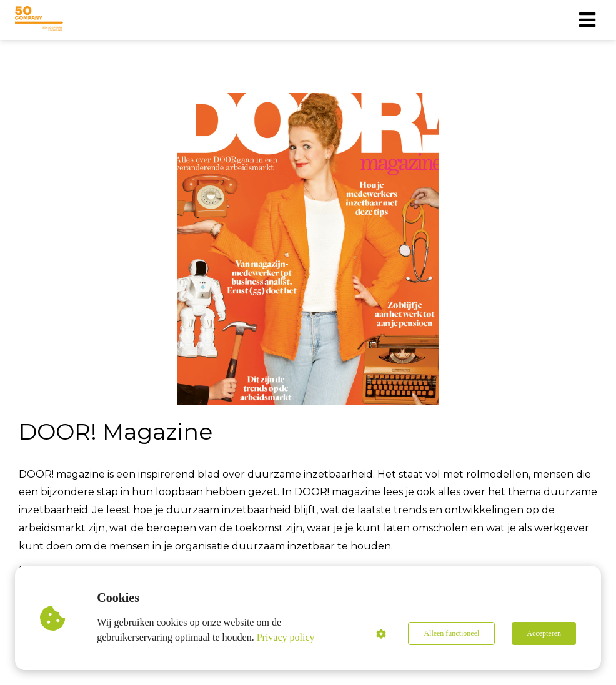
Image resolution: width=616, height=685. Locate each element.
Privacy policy (286, 637)
